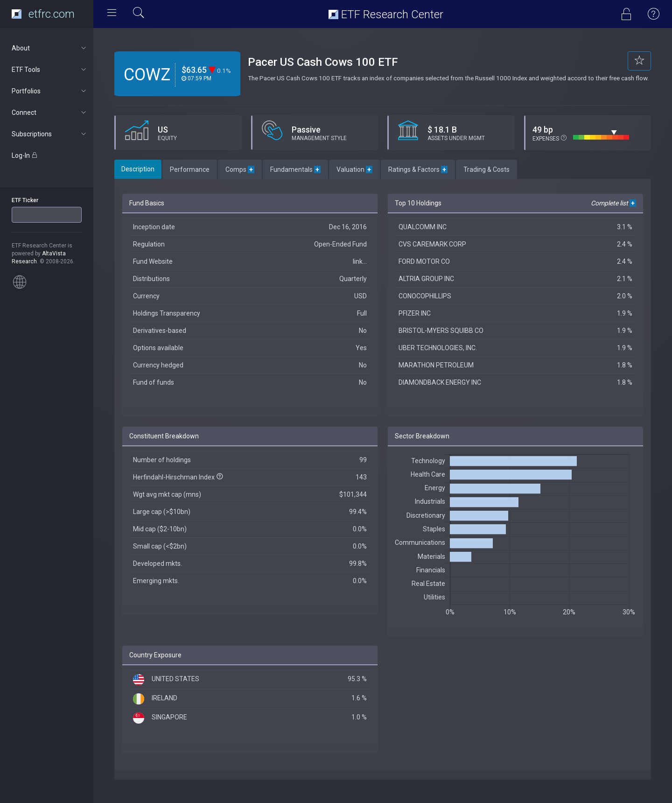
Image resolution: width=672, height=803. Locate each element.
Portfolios (50, 91)
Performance (190, 169)
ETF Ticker (25, 200)
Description (138, 169)
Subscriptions (50, 134)
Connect (50, 113)
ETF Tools (50, 70)
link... (360, 261)
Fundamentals (295, 169)
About (50, 48)
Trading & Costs (486, 169)
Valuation (354, 169)
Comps (240, 169)
